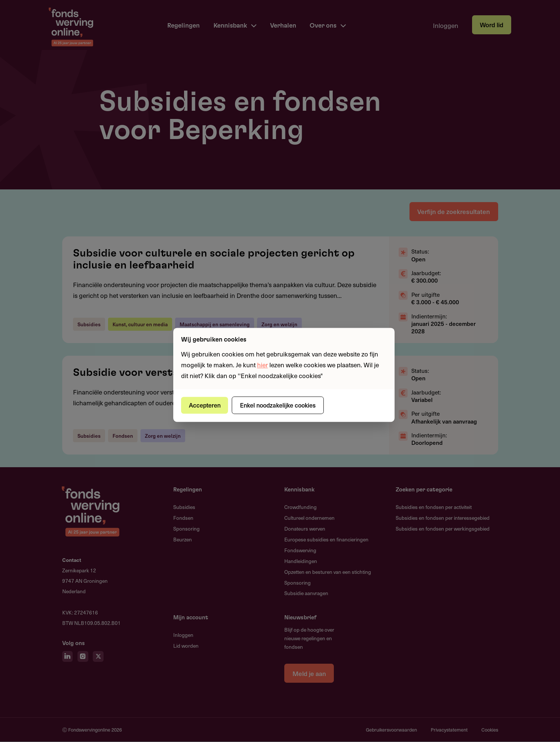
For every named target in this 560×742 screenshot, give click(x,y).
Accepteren (205, 405)
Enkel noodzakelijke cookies (279, 405)
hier (262, 365)
